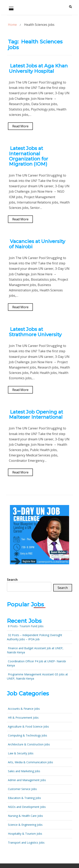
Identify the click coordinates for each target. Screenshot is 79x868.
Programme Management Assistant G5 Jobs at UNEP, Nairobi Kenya (37, 676)
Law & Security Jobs (21, 753)
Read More (20, 126)
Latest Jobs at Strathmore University (35, 332)
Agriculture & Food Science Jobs (28, 726)
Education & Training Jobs (24, 798)
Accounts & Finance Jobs (24, 709)
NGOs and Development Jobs (27, 807)
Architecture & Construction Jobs (29, 744)
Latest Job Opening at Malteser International (36, 414)
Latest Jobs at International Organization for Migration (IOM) (29, 156)
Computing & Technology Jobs (28, 735)
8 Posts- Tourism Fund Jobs (26, 626)
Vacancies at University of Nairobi (37, 244)
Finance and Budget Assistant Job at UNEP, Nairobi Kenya (35, 650)
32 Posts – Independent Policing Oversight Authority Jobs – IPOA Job (35, 637)
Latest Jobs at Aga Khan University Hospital (38, 68)
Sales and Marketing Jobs (24, 771)
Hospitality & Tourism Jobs (25, 834)
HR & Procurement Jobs (23, 718)
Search (12, 580)
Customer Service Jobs (22, 789)
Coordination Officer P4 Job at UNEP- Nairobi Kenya (36, 663)
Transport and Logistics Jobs (26, 843)
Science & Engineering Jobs (25, 825)
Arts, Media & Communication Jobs (30, 762)
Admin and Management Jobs (27, 780)
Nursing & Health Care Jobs (25, 816)
